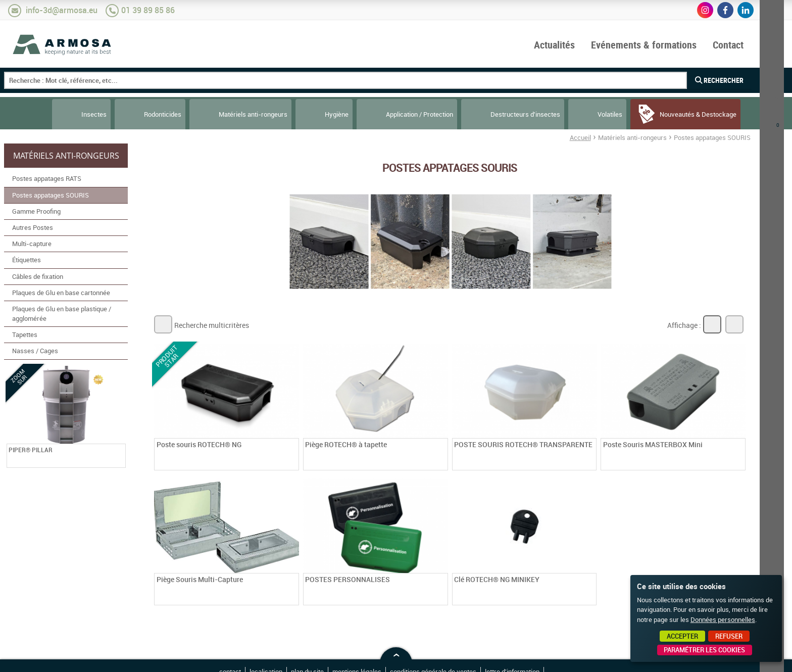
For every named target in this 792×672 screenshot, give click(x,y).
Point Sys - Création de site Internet (562, 661)
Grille (712, 324)
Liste (734, 324)
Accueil (580, 137)
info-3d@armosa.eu (62, 10)
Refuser (729, 636)
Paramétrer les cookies (704, 650)
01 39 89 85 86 (148, 10)
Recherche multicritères (212, 325)
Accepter (682, 636)
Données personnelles (723, 619)
